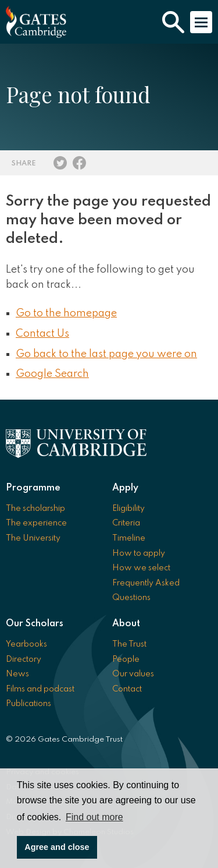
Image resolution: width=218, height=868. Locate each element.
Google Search (52, 374)
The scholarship (35, 509)
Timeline (129, 538)
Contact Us (42, 334)
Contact (127, 689)
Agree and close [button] (57, 847)
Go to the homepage (66, 313)
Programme (33, 488)
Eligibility (128, 509)
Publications (28, 704)
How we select (141, 568)
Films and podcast (40, 689)
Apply (125, 488)
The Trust (129, 644)
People (126, 659)
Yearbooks (26, 644)
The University (33, 538)
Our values (133, 674)
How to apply (139, 553)
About (126, 624)
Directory (24, 659)
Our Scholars (35, 624)
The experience (36, 523)
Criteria (126, 523)
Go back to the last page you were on (106, 354)
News (17, 674)
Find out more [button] (94, 817)
